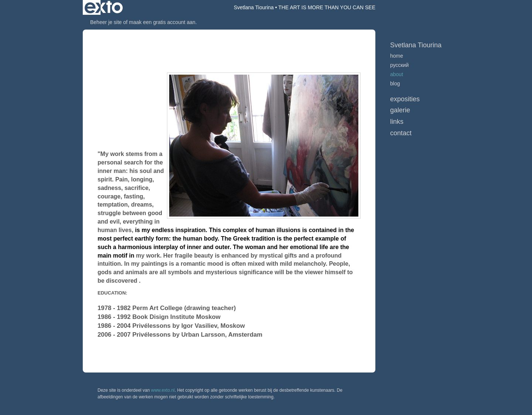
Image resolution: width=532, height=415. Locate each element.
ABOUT (397, 74)
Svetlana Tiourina (254, 7)
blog (395, 84)
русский (399, 65)
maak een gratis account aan (162, 22)
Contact (401, 133)
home (397, 56)
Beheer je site (106, 22)
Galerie (400, 110)
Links (397, 122)
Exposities (405, 99)
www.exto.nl (163, 390)
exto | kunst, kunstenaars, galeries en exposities (104, 7)
